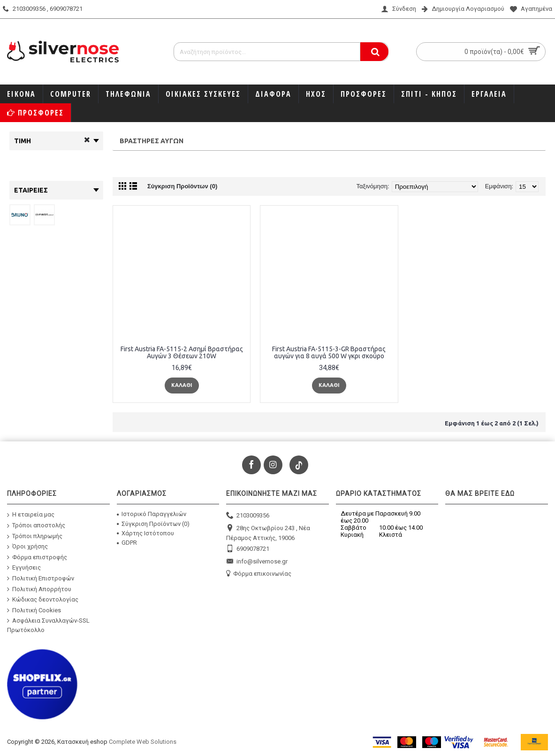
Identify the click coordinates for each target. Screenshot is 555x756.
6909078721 (248, 549)
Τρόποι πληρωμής (35, 536)
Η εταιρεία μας (31, 515)
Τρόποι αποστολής (36, 526)
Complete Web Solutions (143, 742)
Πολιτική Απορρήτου (39, 589)
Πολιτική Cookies (34, 610)
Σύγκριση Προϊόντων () (153, 524)
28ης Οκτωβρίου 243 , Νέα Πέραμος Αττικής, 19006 (268, 533)
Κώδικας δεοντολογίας (43, 600)
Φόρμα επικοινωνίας (259, 574)
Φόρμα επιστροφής (37, 557)
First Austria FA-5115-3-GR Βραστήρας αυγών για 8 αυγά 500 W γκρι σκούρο (329, 352)
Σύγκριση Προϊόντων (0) (182, 186)
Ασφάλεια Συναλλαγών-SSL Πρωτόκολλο (48, 625)
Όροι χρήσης (27, 547)
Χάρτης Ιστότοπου (145, 533)
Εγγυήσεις (24, 568)
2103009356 (248, 516)
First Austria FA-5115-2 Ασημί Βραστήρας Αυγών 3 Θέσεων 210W (182, 352)
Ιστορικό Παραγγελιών (152, 514)
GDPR (127, 543)
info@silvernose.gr (257, 562)
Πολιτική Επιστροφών (41, 579)
